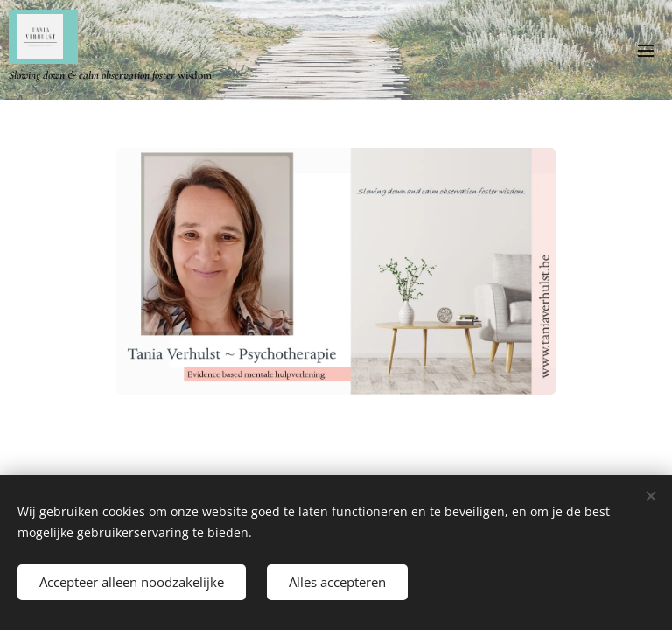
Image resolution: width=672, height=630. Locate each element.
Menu (646, 51)
